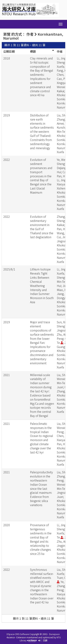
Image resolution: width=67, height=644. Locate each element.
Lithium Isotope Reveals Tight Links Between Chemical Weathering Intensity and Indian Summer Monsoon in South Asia (42, 286)
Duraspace (54, 634)
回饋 (45, 640)
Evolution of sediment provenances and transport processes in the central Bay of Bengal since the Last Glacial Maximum (41, 176)
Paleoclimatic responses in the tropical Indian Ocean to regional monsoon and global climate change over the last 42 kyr (42, 438)
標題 (33, 51)
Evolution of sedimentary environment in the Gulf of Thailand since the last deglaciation (42, 227)
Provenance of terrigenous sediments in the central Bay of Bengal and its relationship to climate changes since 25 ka (41, 539)
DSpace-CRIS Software (18, 634)
